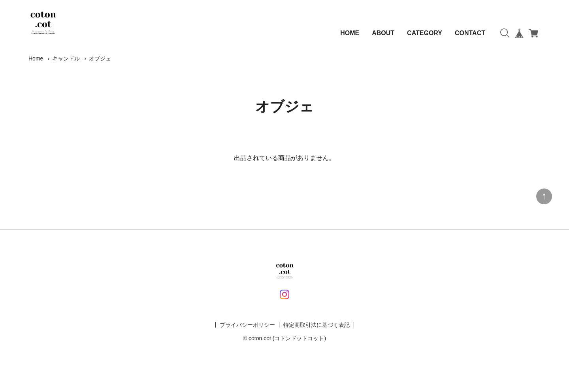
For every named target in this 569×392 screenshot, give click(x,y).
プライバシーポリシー (247, 325)
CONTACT (470, 33)
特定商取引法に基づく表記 (317, 325)
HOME (350, 33)
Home (36, 58)
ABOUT (383, 33)
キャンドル (66, 58)
